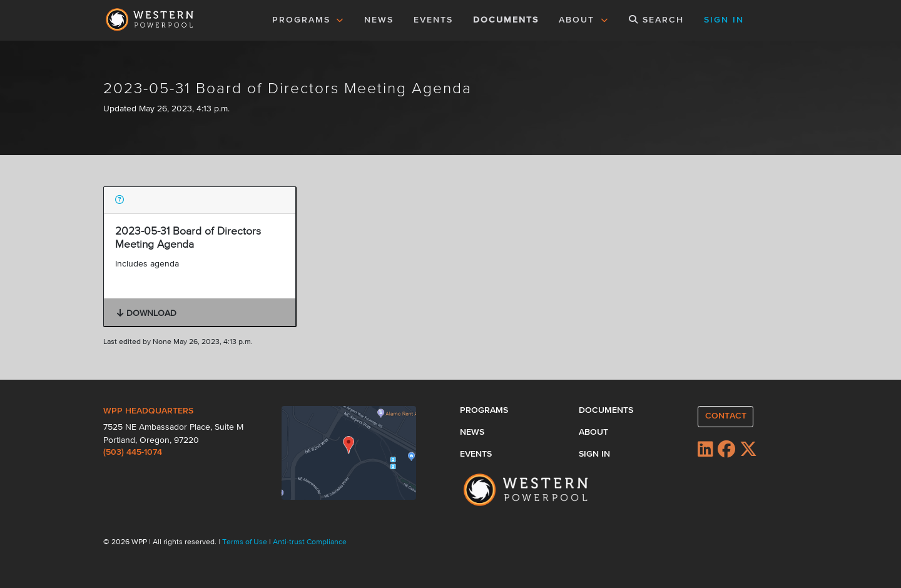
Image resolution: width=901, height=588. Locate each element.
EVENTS (435, 19)
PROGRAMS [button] (308, 20)
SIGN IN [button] (724, 20)
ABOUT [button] (584, 20)
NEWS (379, 20)
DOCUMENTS (506, 20)
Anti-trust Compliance (310, 542)
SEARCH (656, 20)
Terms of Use (246, 542)
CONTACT (726, 416)
